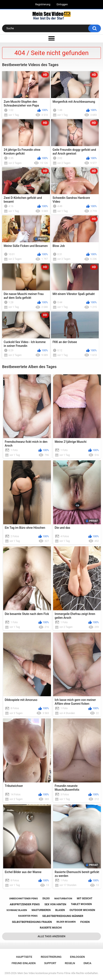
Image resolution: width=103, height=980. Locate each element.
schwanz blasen (17, 910)
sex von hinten (55, 904)
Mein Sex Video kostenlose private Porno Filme (44, 973)
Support (50, 963)
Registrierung (43, 4)
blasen (60, 910)
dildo (46, 898)
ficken (85, 922)
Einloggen (62, 4)
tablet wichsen (81, 904)
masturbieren (41, 910)
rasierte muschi (51, 928)
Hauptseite (24, 957)
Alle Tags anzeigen (51, 936)
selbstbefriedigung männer (63, 916)
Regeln (70, 963)
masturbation (63, 899)
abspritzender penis (25, 904)
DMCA (87, 963)
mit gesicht (84, 898)
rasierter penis (28, 916)
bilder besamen (66, 922)
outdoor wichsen (82, 910)
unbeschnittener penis (23, 899)
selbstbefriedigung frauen (32, 922)
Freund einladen (24, 963)
